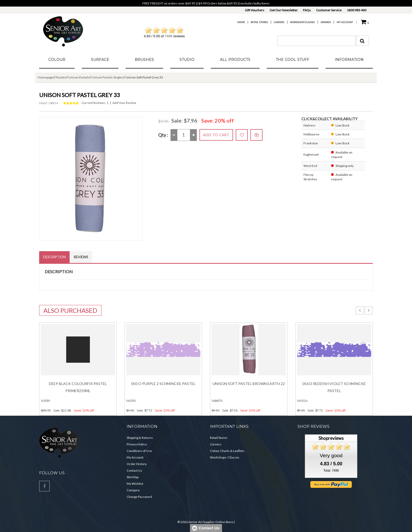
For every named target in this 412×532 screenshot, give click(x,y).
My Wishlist (135, 484)
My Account (345, 22)
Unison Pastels (79, 77)
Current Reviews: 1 (95, 103)
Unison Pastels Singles (107, 77)
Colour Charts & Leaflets (227, 451)
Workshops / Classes (225, 457)
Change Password (139, 497)
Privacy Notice (137, 444)
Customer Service (329, 10)
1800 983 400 (357, 10)
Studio (187, 60)
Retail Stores (259, 22)
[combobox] (317, 41)
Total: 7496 (331, 471)
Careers (279, 22)
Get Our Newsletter (284, 10)
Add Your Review (124, 103)
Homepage (46, 77)
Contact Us (134, 470)
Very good (331, 455)
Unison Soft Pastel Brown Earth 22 (249, 384)
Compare (133, 490)
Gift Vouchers (255, 10)
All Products (235, 60)
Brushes (144, 60)
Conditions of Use (139, 451)
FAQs (307, 10)
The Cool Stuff (293, 60)
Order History (137, 464)
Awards (326, 22)
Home (241, 22)
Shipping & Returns (140, 438)
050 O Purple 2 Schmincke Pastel (163, 384)
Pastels (61, 77)
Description (54, 257)
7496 (169, 36)
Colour (57, 60)
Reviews (81, 257)
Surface (100, 60)
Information (349, 60)
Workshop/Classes (302, 22)
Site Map (133, 477)
